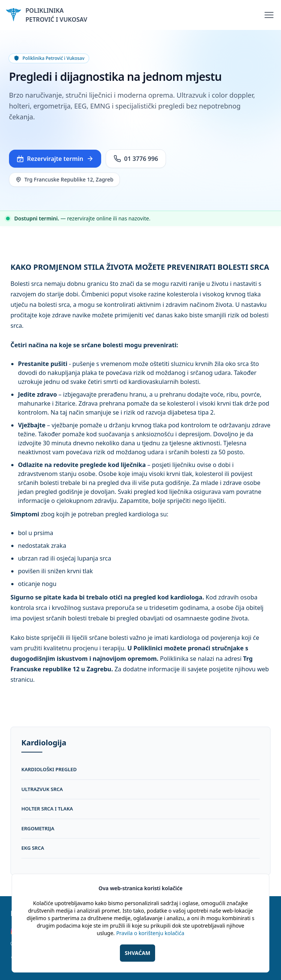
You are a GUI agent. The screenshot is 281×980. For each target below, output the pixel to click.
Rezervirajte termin (55, 159)
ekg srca (33, 848)
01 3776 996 (136, 159)
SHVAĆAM (138, 953)
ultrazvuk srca (42, 789)
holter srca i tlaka (47, 809)
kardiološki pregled (49, 769)
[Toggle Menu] (269, 15)
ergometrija (38, 828)
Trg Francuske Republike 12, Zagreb (64, 179)
